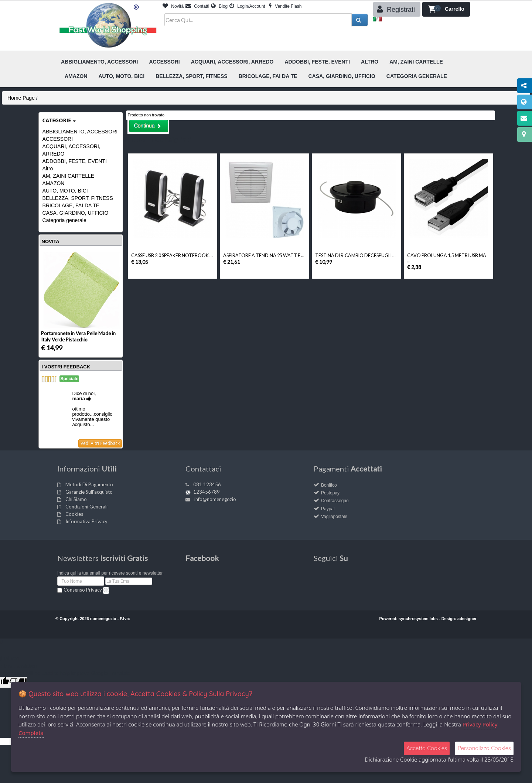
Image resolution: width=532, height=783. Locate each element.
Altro (48, 168)
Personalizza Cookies (484, 748)
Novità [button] (173, 6)
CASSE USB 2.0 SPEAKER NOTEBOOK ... (172, 256)
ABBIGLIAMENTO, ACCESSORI (80, 132)
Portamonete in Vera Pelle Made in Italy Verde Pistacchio (78, 336)
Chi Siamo (76, 499)
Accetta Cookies (427, 748)
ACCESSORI (58, 139)
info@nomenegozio (215, 499)
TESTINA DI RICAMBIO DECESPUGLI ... (355, 256)
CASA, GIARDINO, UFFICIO (76, 213)
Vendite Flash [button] (285, 6)
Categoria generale (64, 220)
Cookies (74, 514)
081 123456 (207, 484)
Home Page (21, 98)
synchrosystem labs (418, 619)
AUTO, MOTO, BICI (65, 191)
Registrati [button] (396, 9)
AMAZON (54, 183)
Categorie (59, 120)
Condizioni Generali (86, 507)
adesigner (467, 619)
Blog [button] (219, 6)
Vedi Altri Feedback (100, 443)
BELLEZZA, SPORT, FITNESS (78, 198)
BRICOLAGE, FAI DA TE (71, 205)
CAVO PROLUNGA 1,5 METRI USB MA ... (447, 258)
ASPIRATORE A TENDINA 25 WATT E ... (264, 256)
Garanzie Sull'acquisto (89, 492)
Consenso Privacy (83, 590)
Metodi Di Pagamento (89, 484)
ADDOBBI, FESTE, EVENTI (75, 161)
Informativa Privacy (86, 521)
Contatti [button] (197, 6)
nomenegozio (103, 619)
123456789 (207, 492)
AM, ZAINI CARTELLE (69, 176)
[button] (446, 9)
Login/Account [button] (247, 6)
